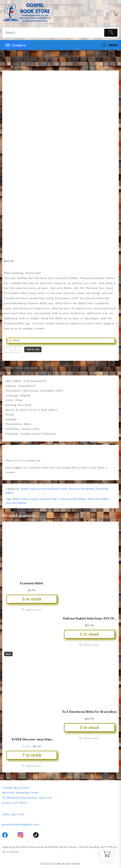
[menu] (109, 45)
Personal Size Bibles (82, 489)
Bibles (17, 57)
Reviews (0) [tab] (34, 368)
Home (7, 57)
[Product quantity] (12, 350)
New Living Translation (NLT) (40, 57)
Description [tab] (12, 368)
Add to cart (33, 349)
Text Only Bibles (69, 57)
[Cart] (116, 14)
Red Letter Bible (98, 499)
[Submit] (111, 33)
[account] (108, 14)
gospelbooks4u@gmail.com (21, 824)
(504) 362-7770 (13, 814)
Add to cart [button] (33, 610)
